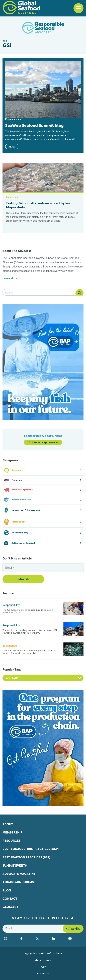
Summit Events (15, 866)
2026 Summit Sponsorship (43, 442)
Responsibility (11, 605)
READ (12, 147)
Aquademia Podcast (19, 882)
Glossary (10, 907)
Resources (11, 841)
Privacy (43, 967)
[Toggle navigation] (78, 8)
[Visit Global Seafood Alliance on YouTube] (75, 939)
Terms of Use (43, 974)
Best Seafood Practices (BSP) (26, 857)
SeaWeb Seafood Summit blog (34, 125)
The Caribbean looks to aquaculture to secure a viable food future (28, 611)
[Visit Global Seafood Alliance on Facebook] (26, 939)
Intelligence (10, 646)
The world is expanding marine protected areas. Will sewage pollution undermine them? (30, 632)
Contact (10, 899)
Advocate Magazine (19, 874)
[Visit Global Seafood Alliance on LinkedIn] (59, 939)
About (8, 824)
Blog (7, 890)
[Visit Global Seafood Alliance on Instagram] (11, 939)
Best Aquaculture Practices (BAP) (31, 849)
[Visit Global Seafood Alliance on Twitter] (42, 939)
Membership (12, 832)
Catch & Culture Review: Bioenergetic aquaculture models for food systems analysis (29, 652)
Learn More (10, 278)
